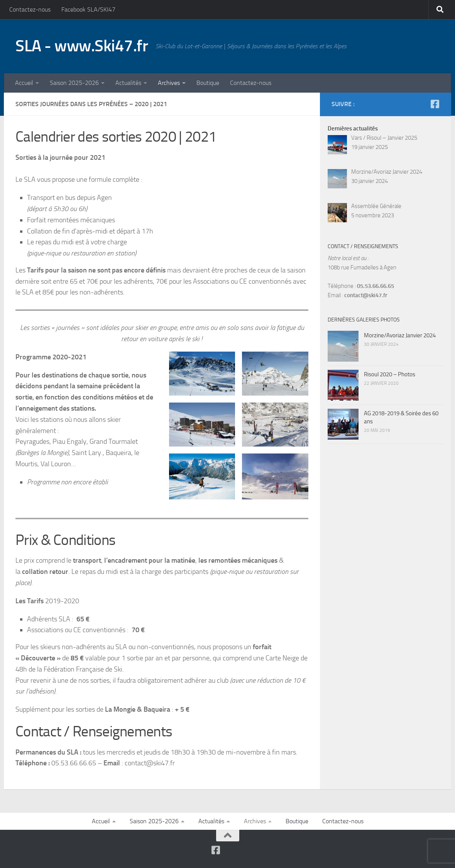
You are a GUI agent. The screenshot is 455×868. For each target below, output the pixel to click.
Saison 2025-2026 (74, 83)
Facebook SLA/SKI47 (88, 9)
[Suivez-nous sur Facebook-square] (435, 104)
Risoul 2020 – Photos (390, 374)
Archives (169, 83)
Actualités (128, 83)
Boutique (208, 83)
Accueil (24, 83)
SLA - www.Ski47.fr (82, 46)
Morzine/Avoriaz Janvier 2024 (400, 335)
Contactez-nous (30, 9)
